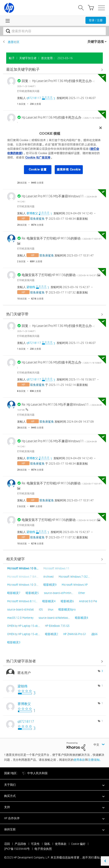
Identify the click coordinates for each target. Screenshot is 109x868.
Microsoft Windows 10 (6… (23, 568)
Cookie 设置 (38, 169)
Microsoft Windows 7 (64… (23, 577)
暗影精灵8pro (67, 609)
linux (51, 609)
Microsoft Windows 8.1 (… (22, 601)
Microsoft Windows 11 (56, 568)
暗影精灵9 (50, 585)
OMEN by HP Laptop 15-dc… (24, 626)
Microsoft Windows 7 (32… (74, 577)
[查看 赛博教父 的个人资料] (32, 213)
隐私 (47, 844)
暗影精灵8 (82, 618)
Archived (48, 577)
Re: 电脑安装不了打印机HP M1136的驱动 (62, 238)
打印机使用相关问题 (28, 91)
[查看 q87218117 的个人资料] (34, 98)
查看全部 (54, 70)
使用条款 (79, 760)
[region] (54, 151)
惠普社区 (14, 42)
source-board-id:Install (20, 609)
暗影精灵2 (52, 634)
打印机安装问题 (26, 206)
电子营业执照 (43, 849)
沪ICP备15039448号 (17, 849)
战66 (95, 634)
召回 (7, 844)
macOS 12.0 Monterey (20, 618)
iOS (41, 609)
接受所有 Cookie (69, 169)
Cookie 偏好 (78, 844)
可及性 (35, 844)
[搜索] (54, 31)
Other (82, 593)
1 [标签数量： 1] (102, 686)
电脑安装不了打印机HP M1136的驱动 (59, 275)
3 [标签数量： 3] (102, 671)
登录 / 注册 (96, 20)
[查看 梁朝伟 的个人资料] (31, 287)
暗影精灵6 (67, 601)
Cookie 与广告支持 (38, 157)
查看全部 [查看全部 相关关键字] (54, 559)
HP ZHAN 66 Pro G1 (75, 634)
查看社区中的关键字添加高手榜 (54, 661)
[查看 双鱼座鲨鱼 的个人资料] (37, 219)
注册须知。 (95, 760)
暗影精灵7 (14, 593)
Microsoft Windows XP (75, 585)
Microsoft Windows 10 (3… (23, 585)
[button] (54, 785)
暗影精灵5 (32, 593)
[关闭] (101, 128)
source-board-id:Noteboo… (54, 618)
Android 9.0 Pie (88, 601)
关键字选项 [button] (96, 42)
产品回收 (20, 844)
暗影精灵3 (14, 642)
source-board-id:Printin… (59, 593)
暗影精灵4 (49, 601)
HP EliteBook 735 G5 (57, 626)
